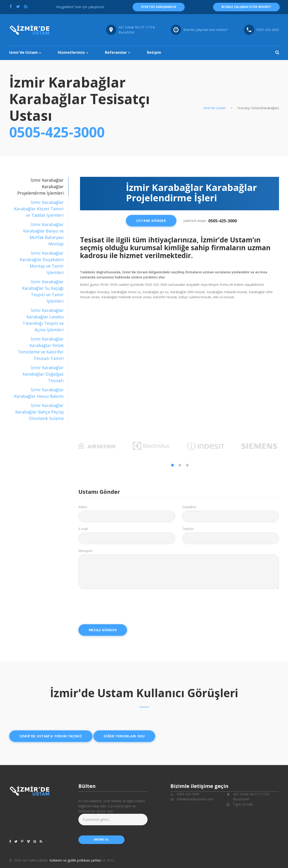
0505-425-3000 (57, 132)
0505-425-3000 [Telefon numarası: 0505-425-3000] (268, 30)
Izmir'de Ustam (24, 52)
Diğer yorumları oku (124, 736)
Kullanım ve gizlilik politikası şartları (75, 860)
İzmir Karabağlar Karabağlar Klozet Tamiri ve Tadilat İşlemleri (39, 209)
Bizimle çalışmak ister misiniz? (206, 30)
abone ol (101, 839)
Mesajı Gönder (103, 630)
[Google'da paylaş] (26, 6)
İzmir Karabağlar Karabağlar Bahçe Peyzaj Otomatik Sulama (39, 412)
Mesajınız (85, 551)
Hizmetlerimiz (71, 52)
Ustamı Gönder (151, 221)
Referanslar (116, 52)
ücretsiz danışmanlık (159, 7)
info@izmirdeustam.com (195, 799)
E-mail (83, 529)
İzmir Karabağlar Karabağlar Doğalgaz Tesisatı (43, 374)
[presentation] (113, 605)
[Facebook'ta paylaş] (11, 6)
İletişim (154, 52)
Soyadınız (189, 507)
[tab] (39, 209)
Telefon (188, 529)
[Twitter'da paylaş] (18, 6)
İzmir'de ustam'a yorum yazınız (51, 736)
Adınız (83, 507)
